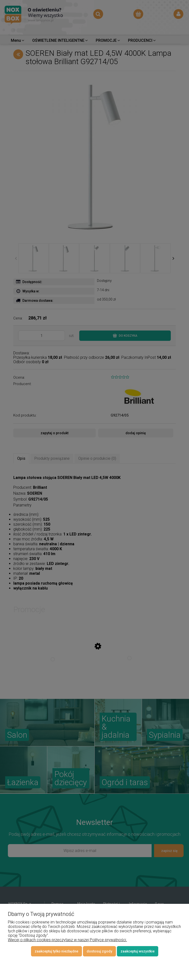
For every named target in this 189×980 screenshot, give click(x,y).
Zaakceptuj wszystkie (138, 951)
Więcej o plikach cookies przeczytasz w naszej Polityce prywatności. (67, 940)
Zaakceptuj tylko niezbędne (56, 951)
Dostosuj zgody (99, 951)
